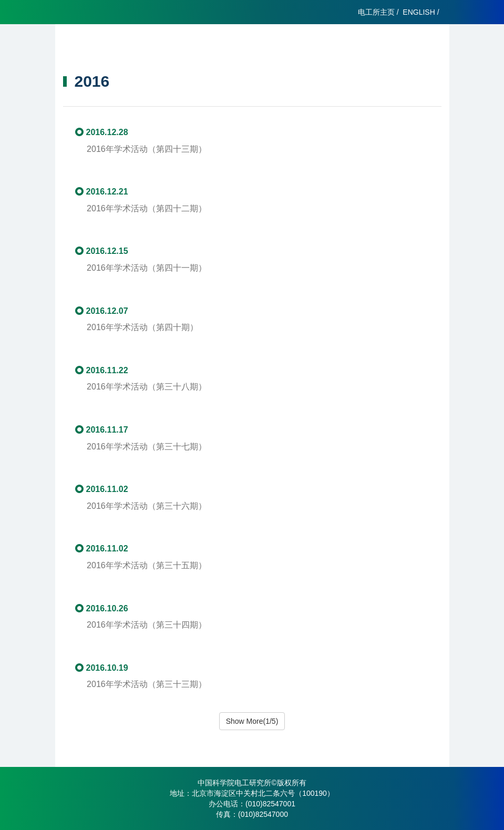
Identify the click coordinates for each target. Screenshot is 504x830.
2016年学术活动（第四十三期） (147, 149)
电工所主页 (376, 12)
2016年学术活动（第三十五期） (147, 565)
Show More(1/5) (252, 721)
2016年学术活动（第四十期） (147, 327)
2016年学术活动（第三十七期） (151, 447)
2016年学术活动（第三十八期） (151, 387)
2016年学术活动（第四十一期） (151, 268)
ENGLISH (419, 12)
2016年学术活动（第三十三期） (147, 684)
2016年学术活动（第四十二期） (147, 208)
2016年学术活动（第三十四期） (147, 625)
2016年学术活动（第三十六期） (147, 506)
